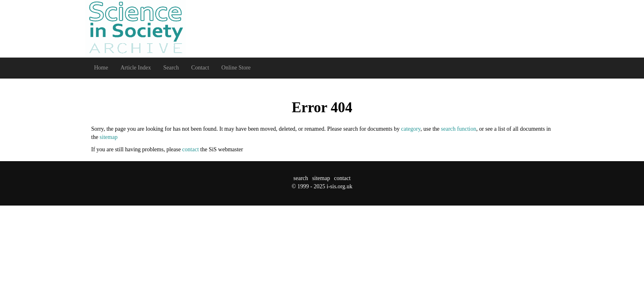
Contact (200, 68)
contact (191, 149)
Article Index (136, 68)
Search (171, 68)
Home (101, 68)
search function (459, 129)
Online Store (236, 68)
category (411, 129)
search (301, 178)
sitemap (109, 137)
